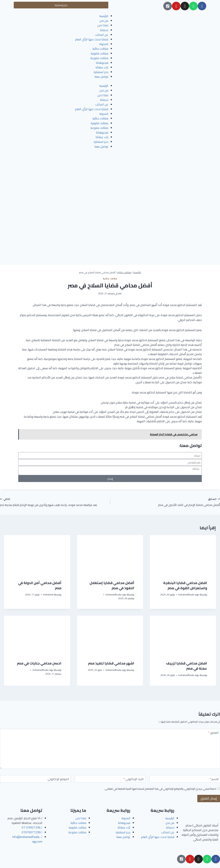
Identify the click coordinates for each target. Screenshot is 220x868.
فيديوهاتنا (102, 63)
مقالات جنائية (100, 49)
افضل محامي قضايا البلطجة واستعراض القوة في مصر (185, 585)
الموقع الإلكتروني (58, 779)
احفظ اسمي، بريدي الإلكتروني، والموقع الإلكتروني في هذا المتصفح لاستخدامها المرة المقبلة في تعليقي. (160, 789)
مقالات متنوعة (99, 58)
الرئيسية (104, 16)
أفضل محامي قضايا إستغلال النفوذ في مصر (112, 585)
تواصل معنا (101, 77)
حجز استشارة (101, 72)
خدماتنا (104, 30)
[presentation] (183, 555)
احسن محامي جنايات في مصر (39, 663)
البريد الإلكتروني (134, 779)
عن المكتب (102, 35)
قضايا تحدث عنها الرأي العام (92, 39)
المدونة (104, 44)
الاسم (214, 779)
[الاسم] (185, 779)
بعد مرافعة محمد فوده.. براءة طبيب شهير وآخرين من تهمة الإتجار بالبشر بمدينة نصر (54, 502)
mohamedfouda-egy (189, 595)
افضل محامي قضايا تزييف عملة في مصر (187, 666)
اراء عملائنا (102, 67)
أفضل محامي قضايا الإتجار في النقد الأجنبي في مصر (166, 502)
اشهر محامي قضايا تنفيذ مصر (111, 663)
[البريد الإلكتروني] (110, 779)
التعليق (213, 733)
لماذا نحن (103, 25)
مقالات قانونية (100, 53)
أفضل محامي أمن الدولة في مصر (40, 585)
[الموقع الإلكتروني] (35, 779)
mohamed (48, 595)
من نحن (104, 21)
